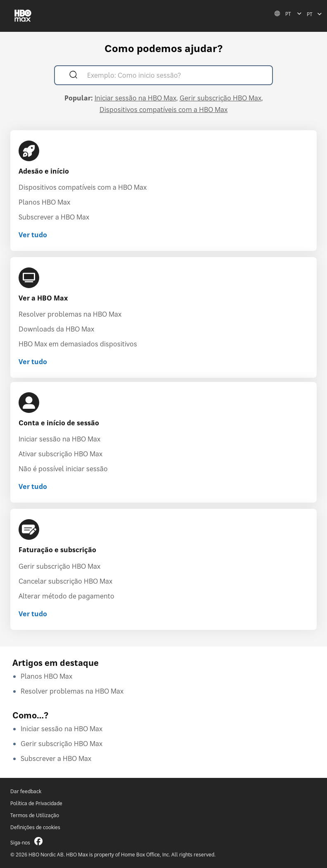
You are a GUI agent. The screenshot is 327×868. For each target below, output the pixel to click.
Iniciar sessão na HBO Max (135, 98)
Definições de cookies (35, 827)
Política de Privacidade (36, 803)
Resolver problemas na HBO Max (70, 314)
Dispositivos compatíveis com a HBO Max (163, 110)
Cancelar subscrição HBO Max (65, 581)
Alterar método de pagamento (66, 596)
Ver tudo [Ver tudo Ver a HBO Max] (33, 362)
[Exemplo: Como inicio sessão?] (175, 76)
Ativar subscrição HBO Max (60, 454)
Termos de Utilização (35, 815)
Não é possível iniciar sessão (63, 469)
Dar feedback (26, 791)
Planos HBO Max (44, 202)
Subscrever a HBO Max (54, 217)
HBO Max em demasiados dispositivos (78, 344)
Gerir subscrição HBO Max (220, 98)
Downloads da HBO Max (56, 329)
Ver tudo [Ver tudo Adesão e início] (33, 235)
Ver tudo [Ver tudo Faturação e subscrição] (33, 614)
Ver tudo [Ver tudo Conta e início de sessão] (33, 486)
